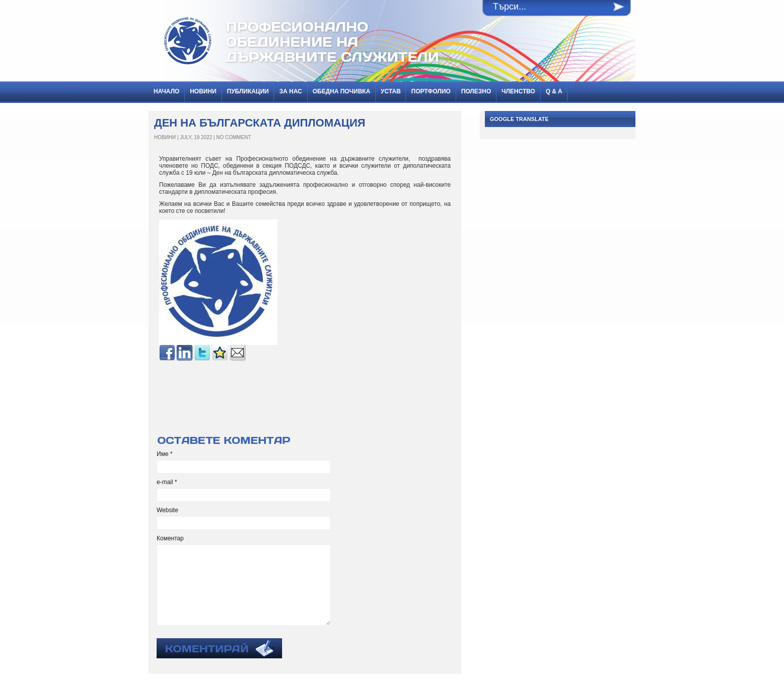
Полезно (476, 91)
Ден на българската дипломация (260, 123)
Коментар (170, 538)
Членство (518, 91)
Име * (165, 454)
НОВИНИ (203, 91)
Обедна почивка (342, 91)
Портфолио (431, 91)
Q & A (554, 91)
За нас (290, 91)
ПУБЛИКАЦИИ (248, 91)
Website (167, 510)
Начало (166, 91)
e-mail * (167, 482)
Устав (391, 91)
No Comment (234, 137)
